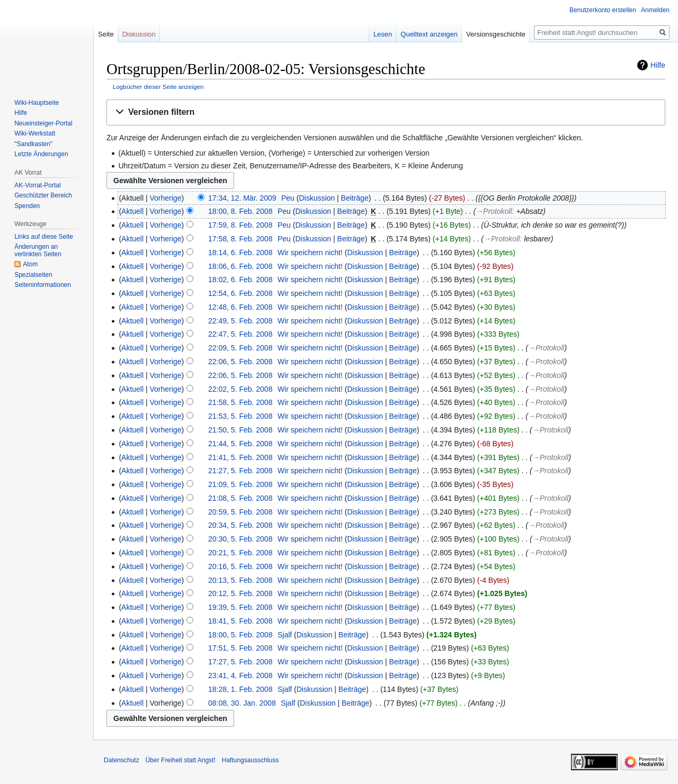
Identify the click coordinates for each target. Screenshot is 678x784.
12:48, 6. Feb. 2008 (240, 307)
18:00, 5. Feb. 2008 (240, 635)
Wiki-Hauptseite (37, 103)
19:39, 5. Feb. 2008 (240, 607)
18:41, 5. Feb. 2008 (240, 621)
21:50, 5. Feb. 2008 (240, 430)
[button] (386, 112)
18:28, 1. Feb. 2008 (240, 689)
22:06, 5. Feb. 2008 (240, 362)
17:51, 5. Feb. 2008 (240, 648)
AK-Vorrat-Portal (37, 185)
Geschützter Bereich (43, 195)
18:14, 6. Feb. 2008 (240, 253)
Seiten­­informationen (43, 285)
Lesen (383, 34)
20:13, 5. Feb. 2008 (240, 580)
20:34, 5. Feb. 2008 (240, 525)
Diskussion (317, 198)
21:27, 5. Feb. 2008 (240, 471)
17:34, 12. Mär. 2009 (242, 198)
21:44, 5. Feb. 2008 (240, 444)
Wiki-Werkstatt (35, 133)
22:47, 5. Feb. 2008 (240, 334)
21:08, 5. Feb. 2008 (240, 498)
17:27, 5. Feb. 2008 (240, 662)
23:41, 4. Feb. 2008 (240, 675)
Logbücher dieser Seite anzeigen (158, 87)
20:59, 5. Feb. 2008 (240, 512)
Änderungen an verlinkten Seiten (38, 250)
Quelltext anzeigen (429, 34)
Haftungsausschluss (250, 760)
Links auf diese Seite (44, 237)
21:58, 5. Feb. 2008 (240, 402)
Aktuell (132, 211)
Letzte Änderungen (41, 154)
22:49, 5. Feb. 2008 (240, 321)
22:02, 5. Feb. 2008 (240, 389)
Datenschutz (122, 760)
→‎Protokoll (494, 211)
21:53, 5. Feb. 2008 (240, 416)
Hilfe (658, 65)
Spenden (27, 206)
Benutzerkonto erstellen (603, 10)
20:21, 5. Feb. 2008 (240, 553)
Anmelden (655, 10)
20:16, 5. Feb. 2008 (240, 566)
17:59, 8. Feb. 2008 (240, 225)
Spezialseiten (33, 275)
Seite (106, 34)
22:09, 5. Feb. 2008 (240, 348)
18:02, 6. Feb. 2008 (240, 280)
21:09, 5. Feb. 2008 (240, 484)
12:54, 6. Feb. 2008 (240, 293)
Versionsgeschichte (496, 34)
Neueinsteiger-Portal (43, 123)
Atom (30, 264)
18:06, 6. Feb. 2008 (240, 266)
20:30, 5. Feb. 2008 (240, 539)
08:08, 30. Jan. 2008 (242, 703)
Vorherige (166, 198)
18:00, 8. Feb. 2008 (240, 211)
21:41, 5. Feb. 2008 (240, 457)
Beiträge (355, 198)
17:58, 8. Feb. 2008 (240, 239)
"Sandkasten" (33, 144)
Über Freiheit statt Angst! (181, 760)
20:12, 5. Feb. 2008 (240, 593)
